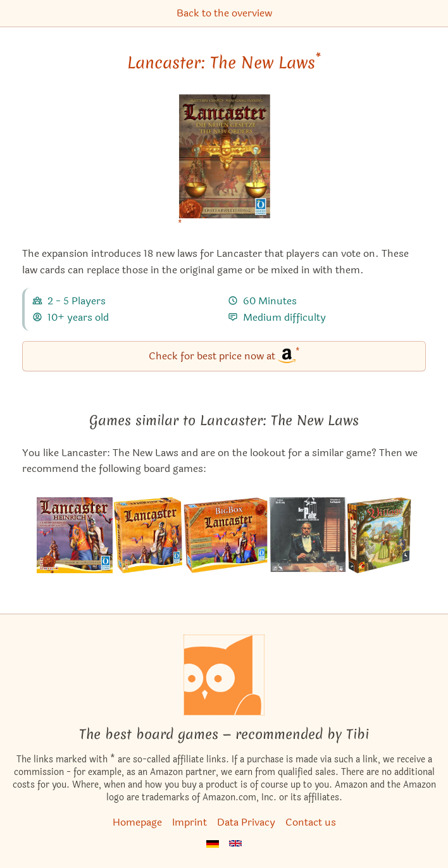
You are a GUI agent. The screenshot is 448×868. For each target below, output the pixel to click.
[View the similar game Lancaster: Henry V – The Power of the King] (75, 535)
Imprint (190, 822)
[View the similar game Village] (379, 535)
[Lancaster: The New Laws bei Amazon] (224, 164)
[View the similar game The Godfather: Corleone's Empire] (308, 535)
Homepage (137, 822)
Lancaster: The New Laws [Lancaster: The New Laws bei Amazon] (224, 63)
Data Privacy (246, 822)
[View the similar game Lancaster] (148, 535)
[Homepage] (224, 675)
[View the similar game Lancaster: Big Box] (226, 535)
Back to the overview (224, 13)
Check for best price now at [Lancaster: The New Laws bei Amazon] (224, 355)
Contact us (311, 822)
